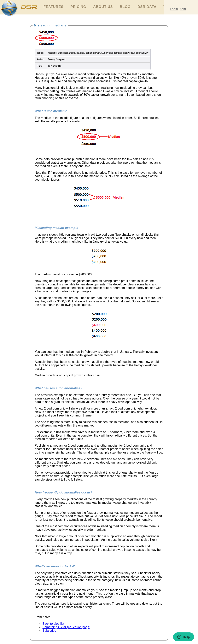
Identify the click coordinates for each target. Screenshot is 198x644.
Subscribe (49, 631)
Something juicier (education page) (66, 627)
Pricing (78, 7)
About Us (103, 7)
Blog (125, 7)
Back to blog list (53, 624)
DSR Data (147, 7)
